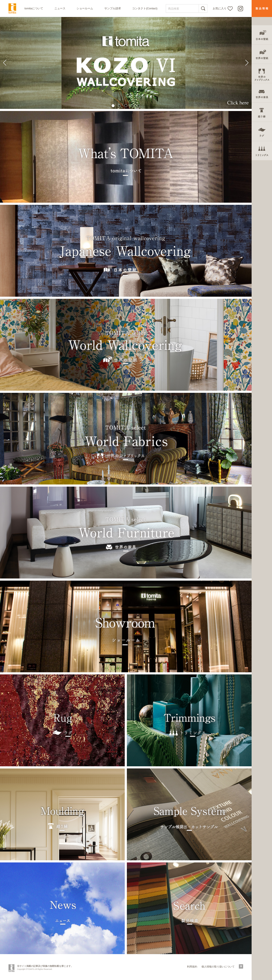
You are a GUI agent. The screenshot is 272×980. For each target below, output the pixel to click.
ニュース (60, 8)
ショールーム (85, 8)
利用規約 (192, 967)
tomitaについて (34, 8)
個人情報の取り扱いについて (218, 967)
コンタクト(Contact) (145, 8)
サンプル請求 (113, 8)
